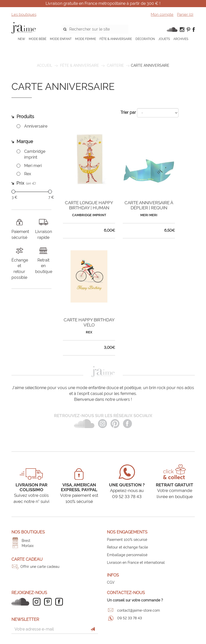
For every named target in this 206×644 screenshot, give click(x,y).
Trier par (128, 112)
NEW (22, 39)
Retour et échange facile (127, 547)
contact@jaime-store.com (139, 610)
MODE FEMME (86, 39)
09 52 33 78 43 (129, 618)
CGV (111, 582)
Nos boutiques (28, 532)
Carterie (115, 65)
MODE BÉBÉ (38, 39)
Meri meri (33, 166)
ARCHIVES (181, 39)
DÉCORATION (145, 39)
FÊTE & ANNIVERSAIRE (116, 39)
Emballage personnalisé (127, 555)
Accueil (45, 65)
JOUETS (164, 39)
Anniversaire (36, 126)
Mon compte (162, 15)
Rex (28, 174)
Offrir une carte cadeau (40, 567)
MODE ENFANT (61, 39)
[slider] (13, 192)
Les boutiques (24, 15)
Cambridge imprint (35, 154)
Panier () (185, 15)
